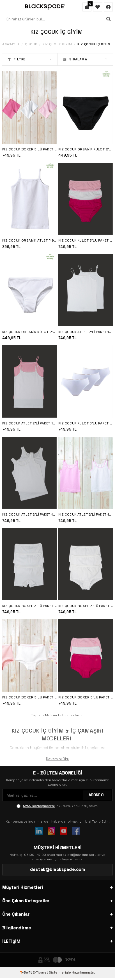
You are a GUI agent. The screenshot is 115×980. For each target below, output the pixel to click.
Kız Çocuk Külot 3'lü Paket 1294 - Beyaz (86, 423)
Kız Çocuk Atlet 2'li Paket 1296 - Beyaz (86, 332)
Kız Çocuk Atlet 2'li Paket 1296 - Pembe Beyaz (29, 423)
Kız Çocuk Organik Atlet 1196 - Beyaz (29, 240)
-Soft (26, 972)
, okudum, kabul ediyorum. (58, 806)
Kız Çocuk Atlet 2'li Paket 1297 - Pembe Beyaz (86, 514)
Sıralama (85, 59)
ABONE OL (97, 795)
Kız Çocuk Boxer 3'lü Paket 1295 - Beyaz (86, 606)
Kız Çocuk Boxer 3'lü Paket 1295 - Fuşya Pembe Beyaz (86, 697)
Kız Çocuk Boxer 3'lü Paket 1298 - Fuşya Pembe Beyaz (29, 149)
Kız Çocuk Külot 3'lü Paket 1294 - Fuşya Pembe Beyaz (86, 240)
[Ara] (109, 19)
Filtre (30, 59)
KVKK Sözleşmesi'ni (39, 806)
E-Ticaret (40, 972)
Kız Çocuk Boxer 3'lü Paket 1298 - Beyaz (29, 606)
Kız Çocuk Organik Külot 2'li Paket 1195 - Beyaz (29, 332)
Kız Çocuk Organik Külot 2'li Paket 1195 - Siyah (86, 149)
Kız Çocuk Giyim (57, 44)
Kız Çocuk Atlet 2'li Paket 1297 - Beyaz (29, 514)
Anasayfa (11, 44)
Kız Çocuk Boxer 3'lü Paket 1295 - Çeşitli (29, 697)
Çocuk (31, 44)
